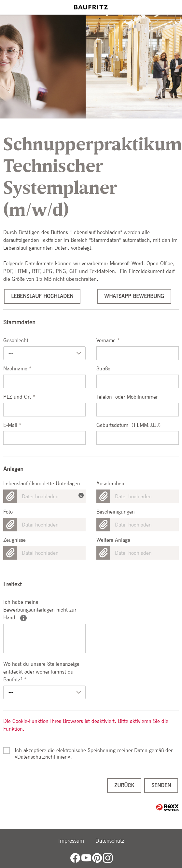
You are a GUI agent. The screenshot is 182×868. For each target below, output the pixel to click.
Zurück (124, 785)
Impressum (71, 841)
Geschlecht (16, 340)
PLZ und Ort (19, 397)
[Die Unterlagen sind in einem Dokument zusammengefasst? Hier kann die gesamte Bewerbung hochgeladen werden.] (82, 494)
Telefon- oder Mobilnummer (127, 397)
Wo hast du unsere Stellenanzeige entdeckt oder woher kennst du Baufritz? (41, 672)
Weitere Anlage (113, 540)
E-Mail (12, 425)
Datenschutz (110, 841)
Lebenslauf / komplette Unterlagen (42, 484)
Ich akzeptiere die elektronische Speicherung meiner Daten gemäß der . (94, 750)
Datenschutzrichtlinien (42, 757)
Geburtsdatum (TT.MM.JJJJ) (128, 425)
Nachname (17, 369)
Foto (8, 512)
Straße (103, 369)
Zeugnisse (14, 540)
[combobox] (44, 353)
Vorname (108, 340)
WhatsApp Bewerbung (134, 296)
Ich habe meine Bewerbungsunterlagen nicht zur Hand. (40, 610)
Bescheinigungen (116, 512)
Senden (161, 785)
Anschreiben (110, 484)
